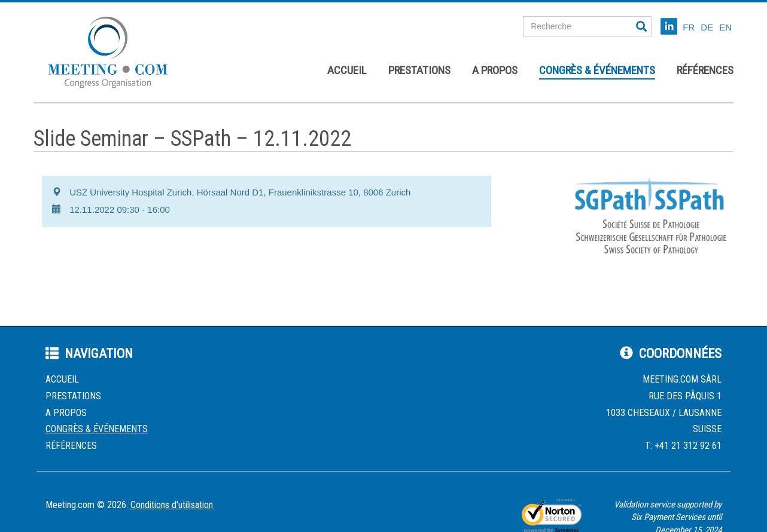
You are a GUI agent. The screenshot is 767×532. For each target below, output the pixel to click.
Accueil (347, 70)
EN (725, 27)
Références (705, 70)
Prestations (419, 70)
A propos (495, 70)
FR (689, 27)
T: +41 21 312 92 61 (683, 446)
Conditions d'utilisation (172, 505)
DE (707, 27)
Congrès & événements (597, 70)
